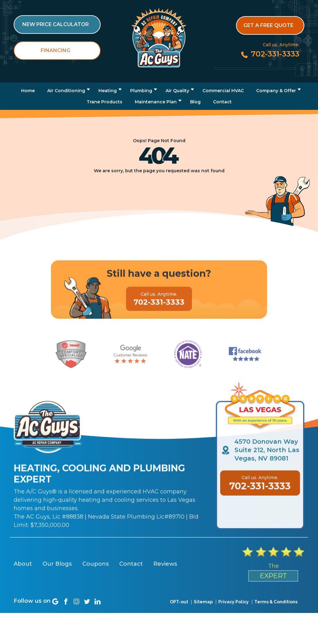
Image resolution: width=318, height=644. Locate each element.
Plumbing (141, 91)
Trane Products (104, 102)
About (23, 592)
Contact (222, 102)
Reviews (165, 592)
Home (28, 91)
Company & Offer (276, 91)
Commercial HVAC (223, 91)
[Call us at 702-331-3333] (270, 54)
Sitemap (203, 613)
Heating (108, 91)
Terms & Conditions (276, 613)
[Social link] (55, 613)
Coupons (95, 592)
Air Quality (177, 91)
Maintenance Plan (156, 102)
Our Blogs (57, 592)
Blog (195, 102)
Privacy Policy (234, 613)
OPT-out (179, 613)
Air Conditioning (66, 91)
